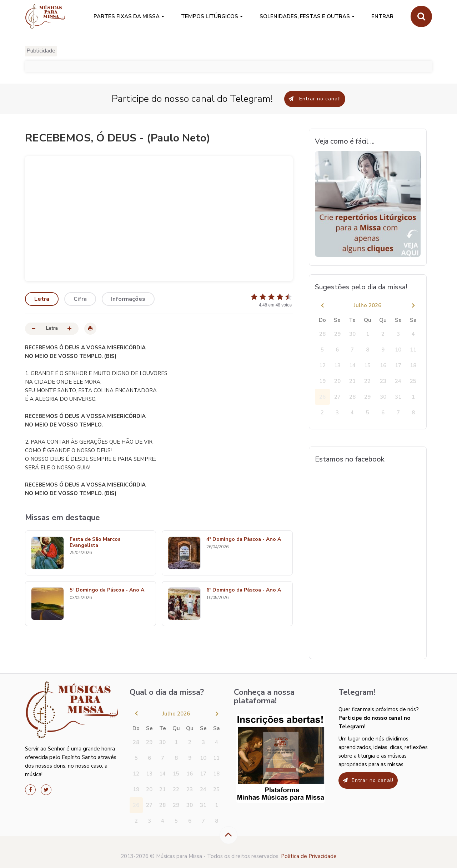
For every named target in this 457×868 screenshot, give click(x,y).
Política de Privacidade (309, 856)
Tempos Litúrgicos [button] (210, 16)
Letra (42, 299)
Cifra (80, 299)
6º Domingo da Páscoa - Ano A (244, 590)
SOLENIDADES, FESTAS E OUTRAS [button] (305, 16)
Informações (128, 299)
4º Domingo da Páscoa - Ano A (244, 540)
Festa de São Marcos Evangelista (95, 543)
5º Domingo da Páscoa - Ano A (107, 590)
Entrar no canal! (315, 99)
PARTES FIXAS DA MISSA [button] (127, 16)
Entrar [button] (382, 16)
